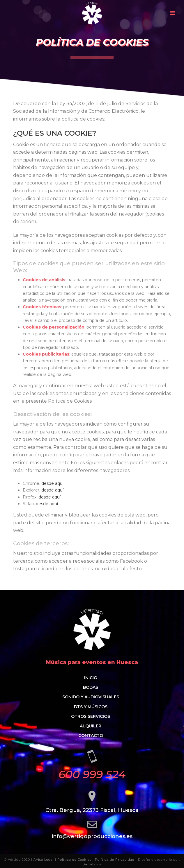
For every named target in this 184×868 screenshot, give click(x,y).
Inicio (91, 678)
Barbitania (92, 864)
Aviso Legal (44, 860)
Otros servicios (91, 716)
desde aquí (52, 483)
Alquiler (91, 726)
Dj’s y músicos (91, 707)
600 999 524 (92, 774)
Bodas (91, 687)
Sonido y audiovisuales (91, 697)
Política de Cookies (74, 860)
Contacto (91, 736)
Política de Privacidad (115, 860)
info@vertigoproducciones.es (92, 836)
